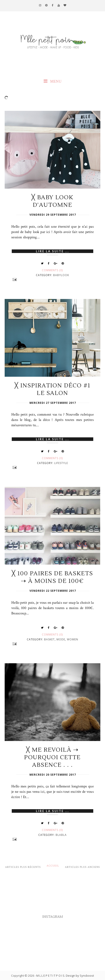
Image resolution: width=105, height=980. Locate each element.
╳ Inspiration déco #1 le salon (52, 389)
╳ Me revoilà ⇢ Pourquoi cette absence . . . (52, 757)
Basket (49, 639)
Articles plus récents (23, 867)
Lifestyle (61, 463)
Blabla (61, 835)
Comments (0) (52, 270)
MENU (53, 81)
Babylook (61, 275)
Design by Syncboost (80, 976)
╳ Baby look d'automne (52, 201)
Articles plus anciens (82, 867)
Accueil (53, 866)
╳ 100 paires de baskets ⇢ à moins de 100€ (52, 577)
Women (73, 639)
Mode (61, 639)
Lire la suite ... (52, 251)
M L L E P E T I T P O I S (50, 976)
